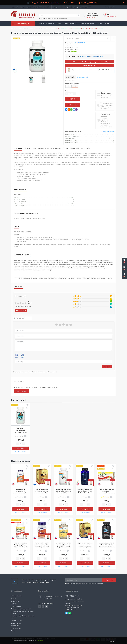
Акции (41, 28)
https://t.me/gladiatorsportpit (47, 607)
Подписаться (109, 580)
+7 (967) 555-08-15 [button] (72, 596)
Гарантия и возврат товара (35, 7)
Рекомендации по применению (49, 148)
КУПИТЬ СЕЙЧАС (76, 104)
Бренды (99, 24)
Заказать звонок (91, 17)
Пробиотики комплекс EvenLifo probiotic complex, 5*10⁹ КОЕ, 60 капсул (93, 70)
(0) (81, 38)
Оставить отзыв (107, 367)
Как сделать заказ (17, 596)
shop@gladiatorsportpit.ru (73, 599)
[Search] (78, 15)
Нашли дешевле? (83, 77)
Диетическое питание (87, 24)
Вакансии (14, 604)
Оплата (22, 7)
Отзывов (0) (75, 148)
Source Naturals (80, 43)
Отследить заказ (57, 7)
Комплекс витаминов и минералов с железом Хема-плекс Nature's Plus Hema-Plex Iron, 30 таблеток (107, 493)
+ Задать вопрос (21, 391)
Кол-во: (68, 91)
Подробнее (40, 641)
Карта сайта (15, 626)
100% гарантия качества (105, 115)
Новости (14, 598)
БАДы (59, 24)
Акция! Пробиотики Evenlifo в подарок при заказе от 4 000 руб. (90, 62)
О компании (15, 601)
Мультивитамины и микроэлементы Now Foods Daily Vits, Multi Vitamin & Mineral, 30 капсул (42, 547)
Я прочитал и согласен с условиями (85, 583)
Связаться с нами (17, 620)
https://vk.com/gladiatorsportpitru (39, 607)
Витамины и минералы (47, 24)
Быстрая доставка (106, 103)
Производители (16, 628)
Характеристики (30, 148)
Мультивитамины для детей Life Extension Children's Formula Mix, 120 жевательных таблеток (85, 493)
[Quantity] (71, 94)
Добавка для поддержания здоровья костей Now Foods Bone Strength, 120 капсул (21, 493)
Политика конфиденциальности (81, 583)
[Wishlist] (108, 38)
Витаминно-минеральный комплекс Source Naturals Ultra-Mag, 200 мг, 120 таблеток (21, 432)
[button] (124, 275)
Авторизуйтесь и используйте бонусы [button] (91, 56)
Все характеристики (108, 131)
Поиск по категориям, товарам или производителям (53, 18)
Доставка (15, 7)
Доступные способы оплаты (106, 93)
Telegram (66, 613)
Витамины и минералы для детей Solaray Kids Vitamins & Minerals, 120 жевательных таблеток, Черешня (64, 493)
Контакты (47, 7)
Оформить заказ (112, 16)
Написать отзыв (21, 311)
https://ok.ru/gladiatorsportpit (43, 607)
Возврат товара (16, 623)
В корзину (76, 99)
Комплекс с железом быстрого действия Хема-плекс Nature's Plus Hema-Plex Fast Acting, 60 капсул (20, 547)
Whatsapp (70, 613)
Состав (66, 148)
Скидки (107, 24)
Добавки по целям (70, 24)
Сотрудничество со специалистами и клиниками (78, 7)
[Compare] (113, 38)
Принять (112, 641)
